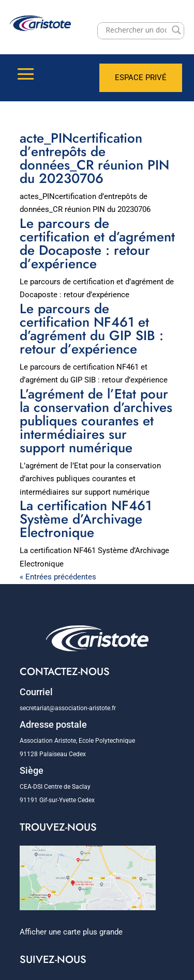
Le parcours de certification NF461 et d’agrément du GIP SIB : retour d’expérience (92, 329)
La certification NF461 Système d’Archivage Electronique (86, 519)
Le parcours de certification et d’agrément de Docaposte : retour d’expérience (97, 243)
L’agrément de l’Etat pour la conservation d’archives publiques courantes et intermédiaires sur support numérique (96, 421)
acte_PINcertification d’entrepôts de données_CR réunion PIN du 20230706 (94, 158)
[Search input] (136, 30)
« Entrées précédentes (58, 577)
